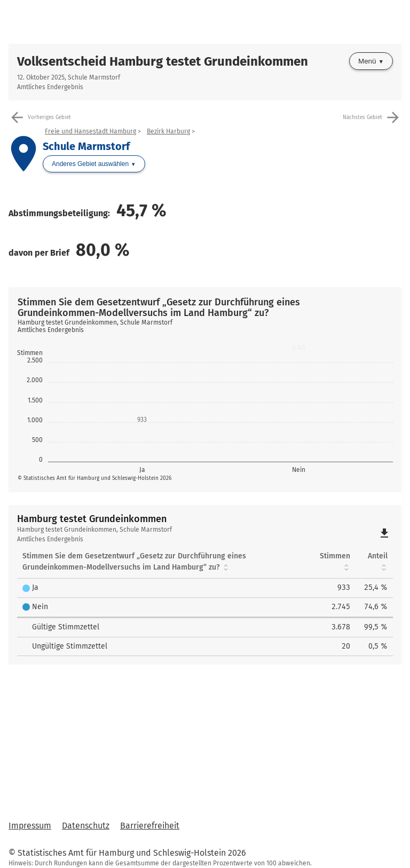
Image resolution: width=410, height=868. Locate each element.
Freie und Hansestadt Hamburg (90, 131)
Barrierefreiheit (150, 826)
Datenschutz (86, 826)
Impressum (30, 826)
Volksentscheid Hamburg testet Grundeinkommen (163, 61)
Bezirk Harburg (168, 131)
